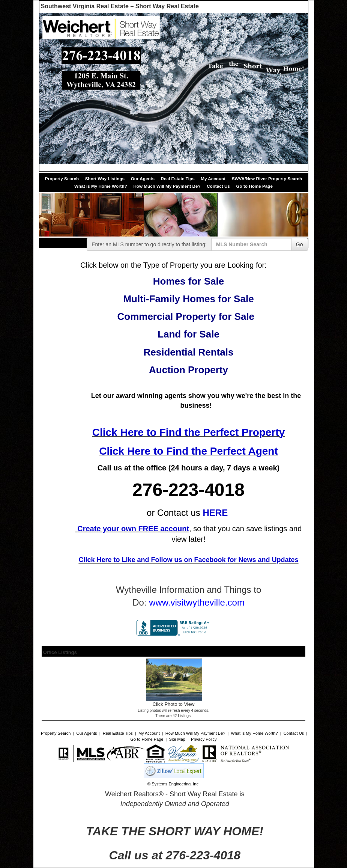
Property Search (62, 179)
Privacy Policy (204, 739)
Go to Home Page (254, 186)
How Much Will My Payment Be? (167, 186)
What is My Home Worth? (101, 186)
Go (300, 244)
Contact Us (218, 186)
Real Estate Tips (178, 179)
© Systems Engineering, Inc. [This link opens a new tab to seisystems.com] (173, 784)
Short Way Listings (105, 179)
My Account (213, 179)
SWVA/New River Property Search (267, 179)
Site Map (177, 739)
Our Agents (143, 179)
